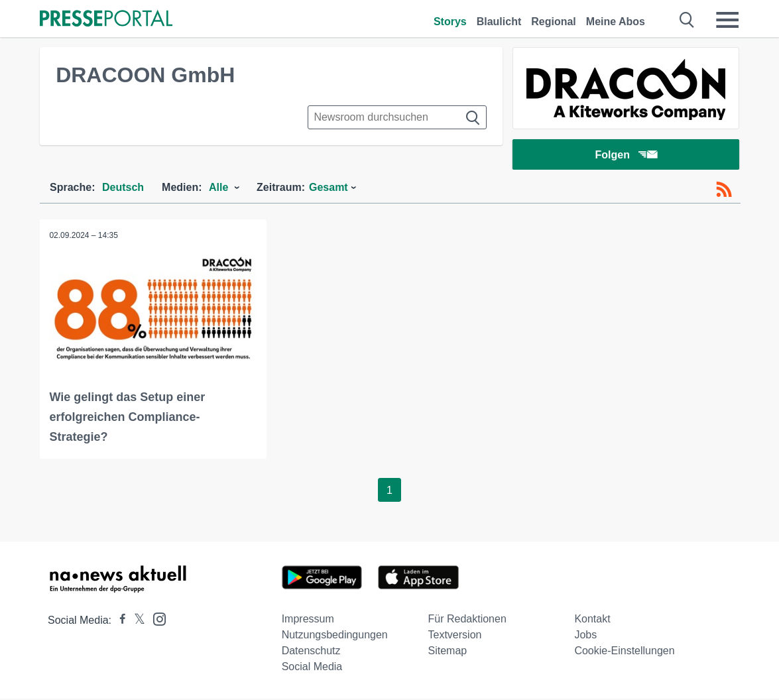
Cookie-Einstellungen (624, 652)
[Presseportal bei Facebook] (119, 621)
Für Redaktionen (467, 620)
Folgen (626, 155)
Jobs (585, 636)
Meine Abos (616, 22)
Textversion (455, 636)
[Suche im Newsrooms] (397, 117)
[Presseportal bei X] (136, 621)
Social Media (312, 668)
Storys (450, 22)
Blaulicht (499, 22)
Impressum (308, 620)
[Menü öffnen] (727, 20)
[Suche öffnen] (687, 20)
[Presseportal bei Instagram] (155, 619)
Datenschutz (311, 652)
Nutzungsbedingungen (335, 636)
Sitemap (448, 652)
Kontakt (592, 620)
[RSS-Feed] (724, 191)
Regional (554, 22)
